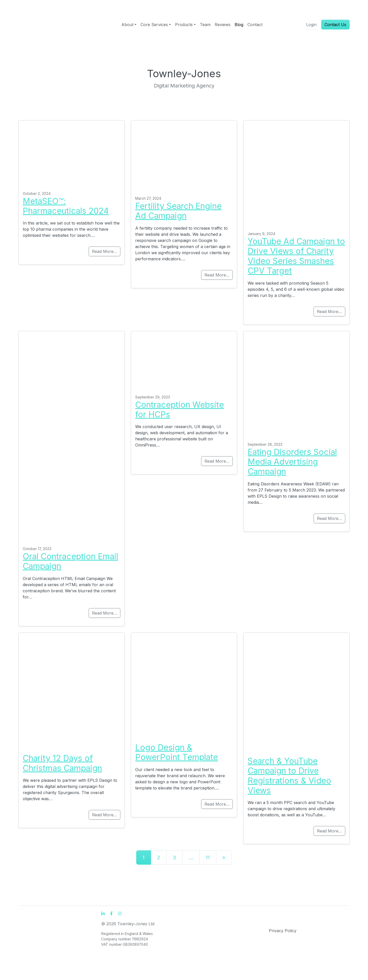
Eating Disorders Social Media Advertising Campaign (292, 462)
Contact (255, 25)
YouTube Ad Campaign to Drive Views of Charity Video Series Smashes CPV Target (296, 256)
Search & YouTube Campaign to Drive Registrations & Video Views (289, 776)
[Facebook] (111, 914)
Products (184, 25)
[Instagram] (120, 914)
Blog (239, 25)
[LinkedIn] (103, 914)
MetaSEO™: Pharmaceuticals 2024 (66, 206)
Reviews (223, 25)
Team (205, 25)
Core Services (154, 25)
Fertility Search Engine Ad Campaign (178, 211)
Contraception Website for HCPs (180, 410)
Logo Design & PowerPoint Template (177, 752)
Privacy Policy (283, 931)
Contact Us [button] (335, 25)
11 (208, 857)
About (127, 25)
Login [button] (311, 25)
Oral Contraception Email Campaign (70, 561)
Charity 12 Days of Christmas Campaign (62, 763)
